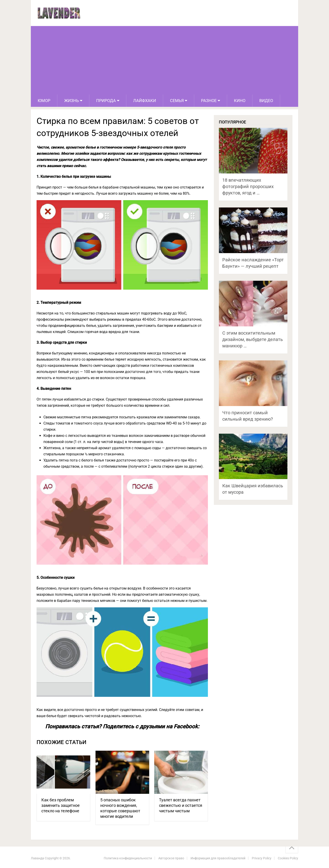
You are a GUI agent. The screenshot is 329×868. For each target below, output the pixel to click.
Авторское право (171, 858)
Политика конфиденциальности (128, 858)
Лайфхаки (145, 101)
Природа (106, 101)
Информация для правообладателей (218, 858)
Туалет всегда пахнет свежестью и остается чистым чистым (181, 805)
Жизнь (72, 101)
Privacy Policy (262, 858)
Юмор (44, 101)
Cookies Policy (288, 858)
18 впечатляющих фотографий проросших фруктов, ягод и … (248, 186)
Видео (266, 101)
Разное (209, 101)
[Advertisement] (164, 60)
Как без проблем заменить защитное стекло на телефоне (61, 805)
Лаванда (37, 858)
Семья (177, 101)
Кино (240, 101)
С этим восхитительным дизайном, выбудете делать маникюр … (253, 339)
